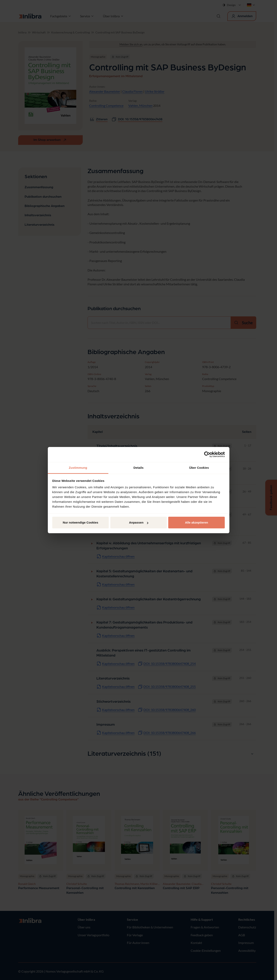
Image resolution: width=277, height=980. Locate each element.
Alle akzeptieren (197, 522)
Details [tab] (139, 468)
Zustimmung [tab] (78, 468)
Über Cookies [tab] (199, 468)
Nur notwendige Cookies (80, 522)
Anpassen (139, 522)
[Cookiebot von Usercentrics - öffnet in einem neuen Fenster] (207, 454)
